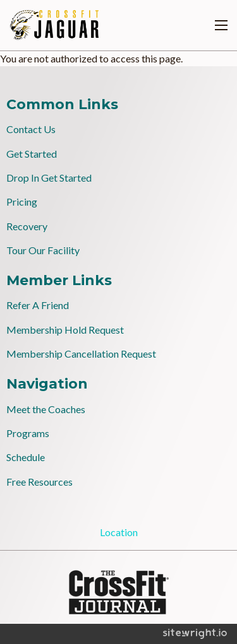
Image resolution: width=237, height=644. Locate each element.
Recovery (27, 226)
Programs (28, 433)
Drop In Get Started (49, 178)
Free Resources (39, 482)
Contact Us (31, 129)
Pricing (22, 202)
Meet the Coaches (46, 409)
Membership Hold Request (65, 330)
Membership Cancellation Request (81, 354)
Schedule (26, 457)
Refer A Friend (38, 305)
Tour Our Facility (43, 250)
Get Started (32, 154)
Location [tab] (119, 532)
